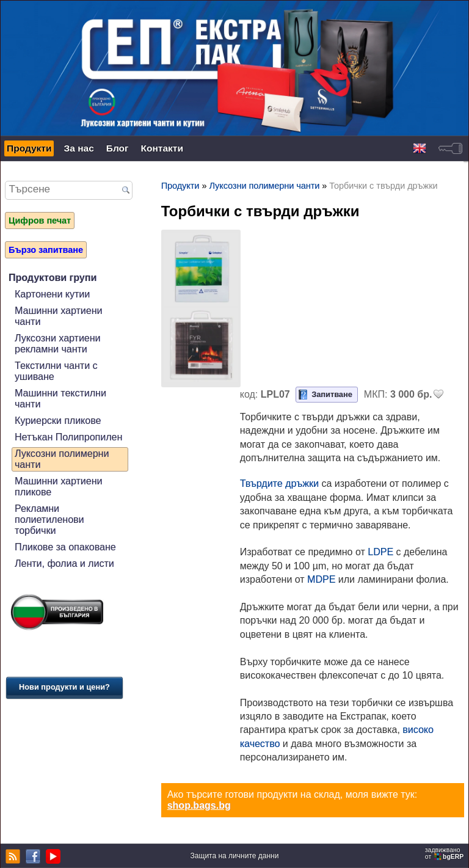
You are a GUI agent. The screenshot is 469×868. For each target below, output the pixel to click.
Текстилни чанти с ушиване (56, 371)
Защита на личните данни (235, 856)
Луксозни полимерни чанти (62, 459)
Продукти (29, 148)
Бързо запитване (46, 250)
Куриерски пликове (58, 421)
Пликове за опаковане (65, 547)
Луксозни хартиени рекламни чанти (58, 344)
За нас (78, 148)
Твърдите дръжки (279, 483)
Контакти (162, 148)
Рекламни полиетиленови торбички (49, 520)
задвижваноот (445, 853)
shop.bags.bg (199, 805)
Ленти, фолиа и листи (64, 563)
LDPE (380, 552)
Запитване (332, 394)
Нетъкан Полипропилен (68, 437)
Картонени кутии (52, 294)
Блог (118, 148)
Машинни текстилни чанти (60, 399)
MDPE (321, 579)
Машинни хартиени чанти (58, 316)
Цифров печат (40, 221)
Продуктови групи (53, 278)
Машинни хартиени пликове (58, 487)
